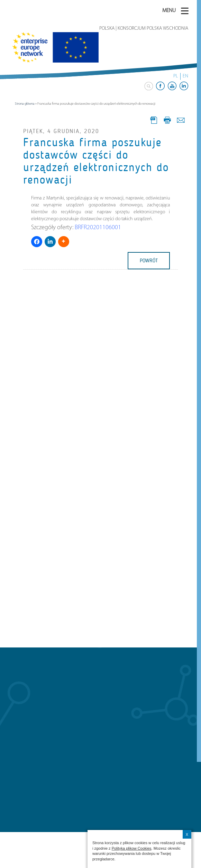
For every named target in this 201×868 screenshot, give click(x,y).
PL (176, 76)
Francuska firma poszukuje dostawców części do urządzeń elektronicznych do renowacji (96, 161)
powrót (149, 261)
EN (185, 76)
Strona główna (25, 104)
